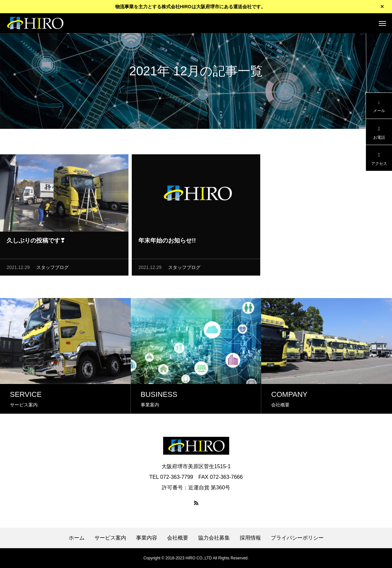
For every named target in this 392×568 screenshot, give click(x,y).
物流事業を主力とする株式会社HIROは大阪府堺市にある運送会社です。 (190, 7)
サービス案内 (110, 538)
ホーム (77, 538)
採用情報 (250, 538)
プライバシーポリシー (297, 538)
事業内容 (147, 538)
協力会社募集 (214, 538)
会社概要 (178, 538)
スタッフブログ (53, 268)
